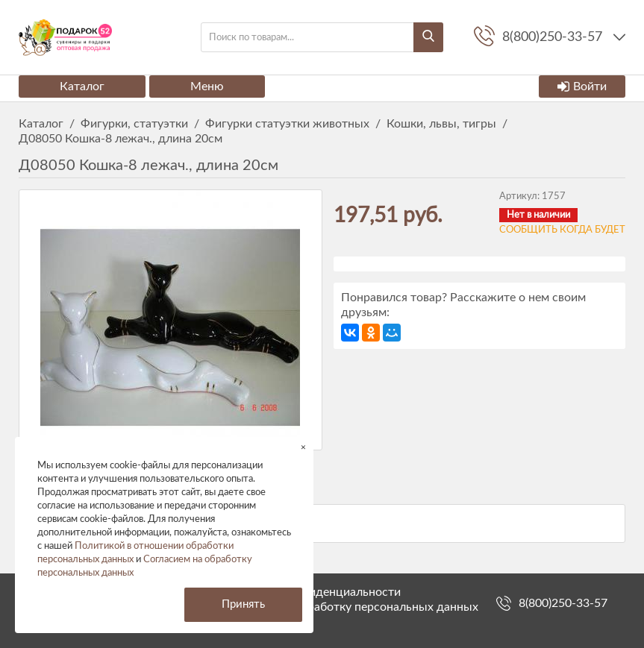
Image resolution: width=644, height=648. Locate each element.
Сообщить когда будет (562, 230)
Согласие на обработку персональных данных (351, 607)
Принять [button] (243, 604)
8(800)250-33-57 (563, 603)
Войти (582, 86)
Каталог (82, 86)
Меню (207, 86)
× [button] (303, 447)
